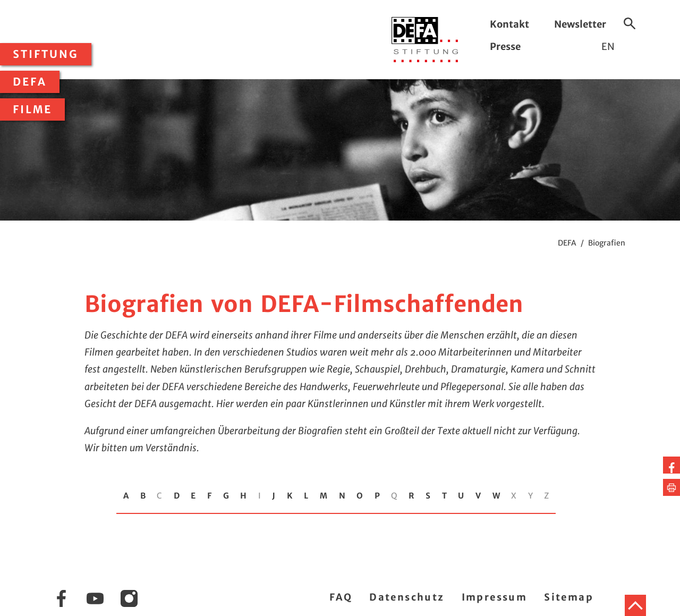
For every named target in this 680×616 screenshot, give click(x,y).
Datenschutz (407, 597)
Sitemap (569, 597)
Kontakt (509, 24)
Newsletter (580, 24)
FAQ (341, 597)
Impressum (495, 597)
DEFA (30, 82)
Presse (505, 47)
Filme (32, 109)
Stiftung (46, 54)
